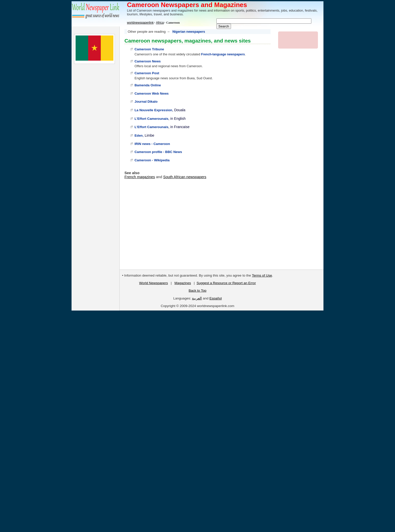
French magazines (140, 177)
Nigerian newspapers (189, 32)
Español (216, 298)
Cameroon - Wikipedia (152, 160)
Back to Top (197, 291)
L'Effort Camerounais (151, 119)
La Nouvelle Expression (153, 110)
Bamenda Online (148, 85)
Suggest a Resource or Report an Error (226, 283)
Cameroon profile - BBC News (158, 152)
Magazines (183, 283)
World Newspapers (153, 283)
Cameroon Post (147, 73)
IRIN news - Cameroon (152, 144)
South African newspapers (185, 177)
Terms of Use (262, 275)
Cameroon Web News (152, 93)
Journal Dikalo (146, 102)
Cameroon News (148, 61)
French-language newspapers (223, 54)
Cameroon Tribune (149, 49)
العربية (197, 298)
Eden (139, 136)
